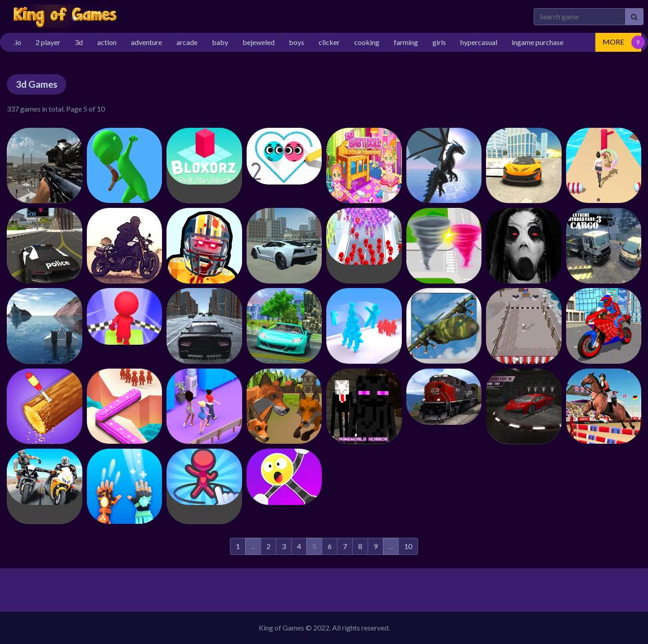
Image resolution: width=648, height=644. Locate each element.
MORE (613, 42)
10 (408, 546)
